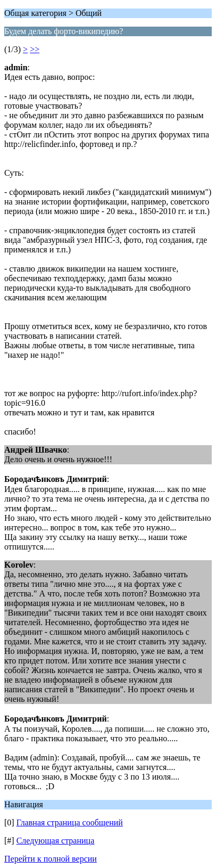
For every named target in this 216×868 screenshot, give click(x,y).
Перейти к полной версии (51, 859)
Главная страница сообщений (70, 822)
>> (35, 49)
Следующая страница (56, 841)
